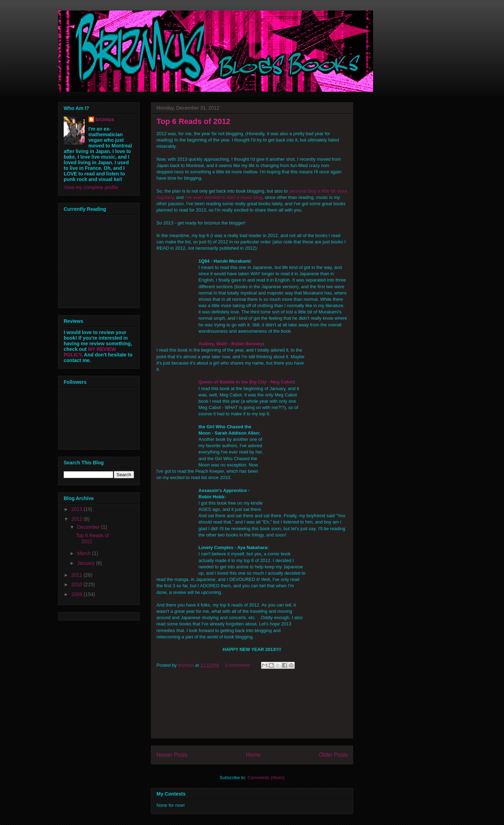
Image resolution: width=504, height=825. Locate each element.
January (86, 563)
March (85, 553)
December (89, 527)
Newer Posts (172, 755)
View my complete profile (91, 187)
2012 (78, 519)
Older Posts (333, 755)
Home (253, 755)
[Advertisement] (252, 707)
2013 (78, 509)
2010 (78, 584)
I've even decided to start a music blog (223, 197)
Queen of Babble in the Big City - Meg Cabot (246, 382)
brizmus (105, 119)
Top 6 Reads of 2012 (193, 121)
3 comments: (239, 665)
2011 (78, 575)
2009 (78, 594)
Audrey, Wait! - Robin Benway (230, 344)
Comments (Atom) (266, 778)
